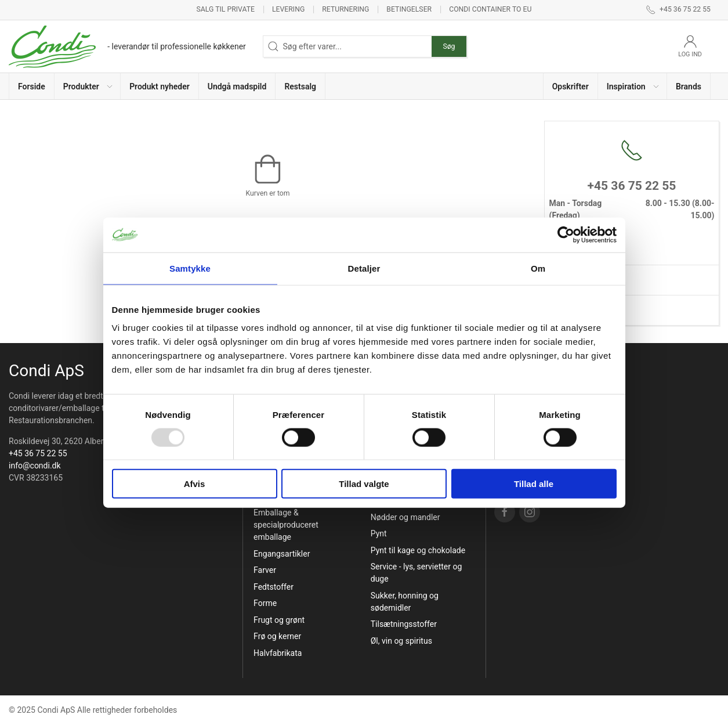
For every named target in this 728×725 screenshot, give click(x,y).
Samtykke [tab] (190, 268)
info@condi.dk (35, 466)
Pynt (379, 533)
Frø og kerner (277, 636)
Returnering (345, 9)
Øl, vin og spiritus (401, 641)
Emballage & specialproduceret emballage (286, 525)
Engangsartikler (282, 554)
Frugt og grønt (279, 620)
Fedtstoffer (274, 587)
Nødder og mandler (405, 517)
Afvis (195, 484)
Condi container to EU (490, 9)
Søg (449, 46)
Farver (265, 570)
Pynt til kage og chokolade (418, 550)
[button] (88, 86)
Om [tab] (538, 268)
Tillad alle (534, 484)
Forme (265, 603)
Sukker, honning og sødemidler (405, 602)
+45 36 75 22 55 (38, 453)
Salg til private (226, 9)
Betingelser (409, 9)
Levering (288, 9)
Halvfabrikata (278, 653)
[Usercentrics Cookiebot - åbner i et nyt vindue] (566, 235)
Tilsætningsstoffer (404, 624)
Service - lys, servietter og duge (416, 573)
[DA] (127, 46)
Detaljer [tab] (364, 268)
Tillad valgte (364, 484)
